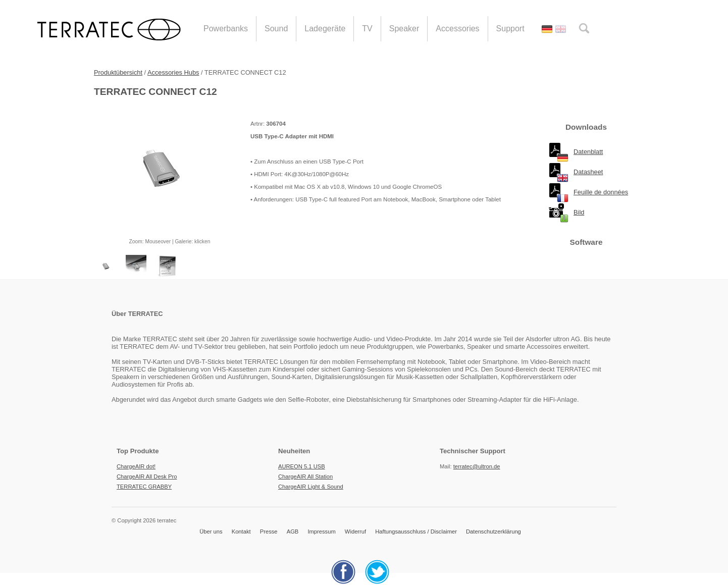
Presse (269, 531)
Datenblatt (588, 152)
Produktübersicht (118, 72)
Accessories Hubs (173, 72)
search (584, 28)
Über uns (211, 531)
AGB (293, 531)
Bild (579, 212)
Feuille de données (601, 192)
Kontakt (241, 531)
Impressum (321, 531)
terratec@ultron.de (477, 466)
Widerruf (355, 531)
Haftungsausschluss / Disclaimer (416, 531)
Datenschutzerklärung (493, 531)
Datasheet (588, 172)
